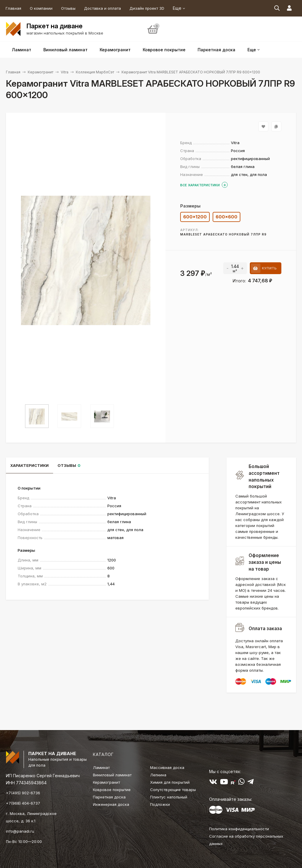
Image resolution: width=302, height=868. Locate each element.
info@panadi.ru (20, 831)
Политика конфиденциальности (239, 829)
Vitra (65, 72)
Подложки (160, 804)
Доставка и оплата (102, 8)
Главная (13, 8)
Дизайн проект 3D (147, 8)
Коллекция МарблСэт (95, 72)
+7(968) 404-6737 (23, 803)
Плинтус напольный (169, 797)
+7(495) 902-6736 (23, 793)
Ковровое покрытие (112, 790)
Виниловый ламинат (112, 775)
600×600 (226, 217)
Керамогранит (41, 72)
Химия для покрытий (170, 782)
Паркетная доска (109, 797)
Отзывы (68, 8)
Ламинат (101, 767)
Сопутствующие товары (173, 790)
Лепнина (158, 775)
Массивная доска (167, 767)
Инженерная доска (111, 804)
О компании (41, 8)
